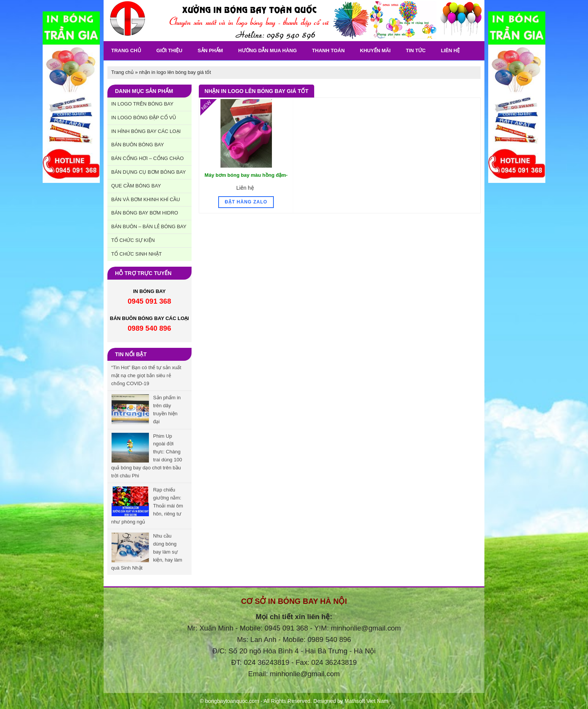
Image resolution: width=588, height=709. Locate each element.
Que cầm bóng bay (136, 186)
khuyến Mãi (375, 50)
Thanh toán (328, 50)
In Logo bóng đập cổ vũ (144, 118)
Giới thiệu (169, 50)
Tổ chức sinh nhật (137, 254)
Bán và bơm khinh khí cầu (146, 199)
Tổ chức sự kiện (133, 240)
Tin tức (416, 50)
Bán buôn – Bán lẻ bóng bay (149, 226)
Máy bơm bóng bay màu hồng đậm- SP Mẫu (246, 179)
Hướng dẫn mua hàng (267, 50)
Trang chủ (126, 50)
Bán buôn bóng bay (137, 145)
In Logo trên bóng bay (142, 104)
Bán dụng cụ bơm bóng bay (149, 172)
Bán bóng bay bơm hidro (145, 213)
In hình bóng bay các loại (146, 131)
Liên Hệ (451, 50)
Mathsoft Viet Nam (367, 701)
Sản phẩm (210, 50)
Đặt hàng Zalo (246, 202)
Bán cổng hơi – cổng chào (147, 158)
